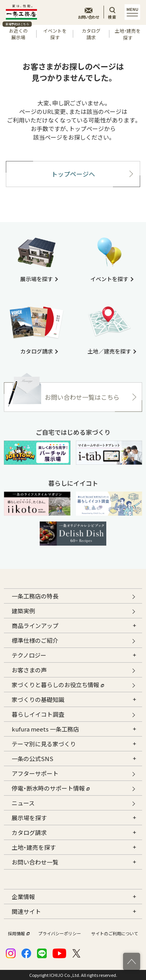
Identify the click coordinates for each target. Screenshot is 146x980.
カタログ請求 (91, 34)
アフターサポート (35, 773)
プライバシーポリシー (60, 934)
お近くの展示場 (17, 33)
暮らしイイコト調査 (38, 714)
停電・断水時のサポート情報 (51, 787)
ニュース (23, 803)
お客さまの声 (29, 670)
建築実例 (23, 611)
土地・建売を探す (128, 34)
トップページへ (73, 174)
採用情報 (18, 934)
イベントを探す (55, 34)
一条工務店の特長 (35, 596)
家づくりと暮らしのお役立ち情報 (58, 684)
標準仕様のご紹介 (35, 640)
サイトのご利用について (115, 934)
